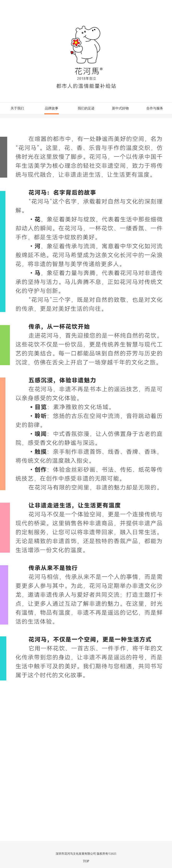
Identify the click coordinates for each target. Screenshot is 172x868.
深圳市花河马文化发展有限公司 (76, 854)
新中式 (120, 108)
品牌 (52, 110)
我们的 (86, 108)
